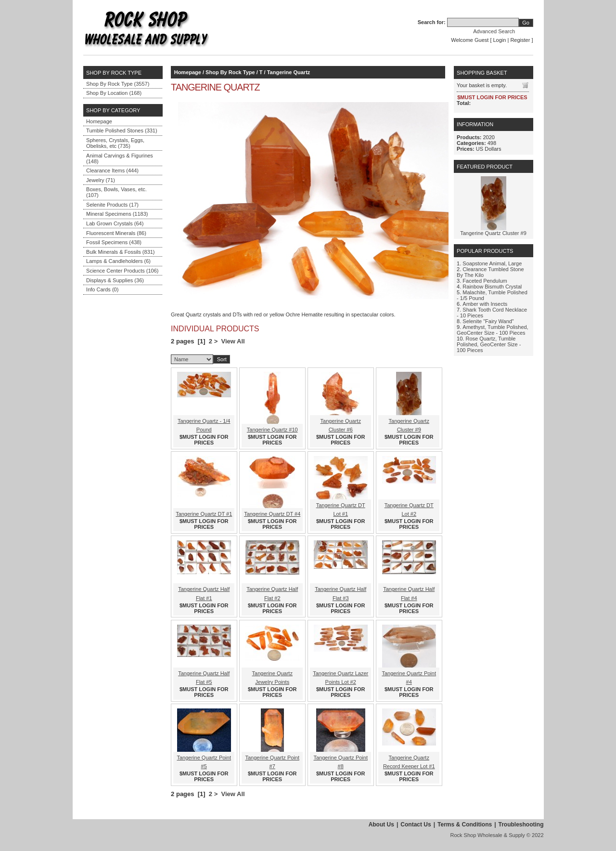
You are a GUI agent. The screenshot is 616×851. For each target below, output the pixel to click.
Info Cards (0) (102, 289)
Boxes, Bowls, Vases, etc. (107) (116, 192)
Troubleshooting (521, 825)
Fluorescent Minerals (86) (116, 233)
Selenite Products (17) (112, 205)
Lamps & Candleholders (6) (118, 261)
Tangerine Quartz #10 (272, 430)
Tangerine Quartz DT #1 (204, 514)
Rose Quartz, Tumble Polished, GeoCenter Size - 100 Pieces (489, 344)
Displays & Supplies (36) (115, 280)
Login (500, 40)
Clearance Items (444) (112, 170)
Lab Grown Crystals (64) (115, 223)
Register (520, 40)
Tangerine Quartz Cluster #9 (493, 233)
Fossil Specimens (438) (114, 242)
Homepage (99, 121)
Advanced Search (494, 31)
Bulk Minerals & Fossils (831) (120, 252)
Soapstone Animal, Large (492, 263)
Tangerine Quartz (289, 72)
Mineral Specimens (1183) (117, 214)
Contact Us (416, 825)
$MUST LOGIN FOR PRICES (204, 440)
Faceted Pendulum (485, 281)
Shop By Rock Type (230, 72)
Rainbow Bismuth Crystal (492, 287)
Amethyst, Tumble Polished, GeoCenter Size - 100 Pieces (493, 330)
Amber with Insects (485, 304)
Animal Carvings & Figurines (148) (120, 158)
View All (233, 341)
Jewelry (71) (101, 180)
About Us (381, 825)
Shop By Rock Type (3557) (118, 84)
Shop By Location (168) (114, 93)
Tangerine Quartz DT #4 (272, 514)
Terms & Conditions (465, 825)
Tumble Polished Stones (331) (122, 131)
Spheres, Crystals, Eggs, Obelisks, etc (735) (115, 143)
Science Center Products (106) (122, 271)
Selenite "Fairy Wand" (488, 321)
